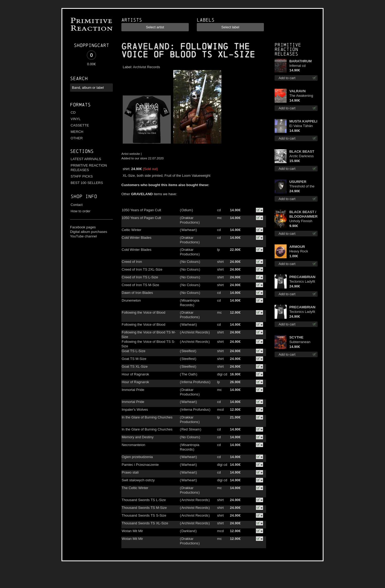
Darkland (188, 531)
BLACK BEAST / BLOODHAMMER (303, 214)
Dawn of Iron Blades (137, 293)
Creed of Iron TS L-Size (140, 277)
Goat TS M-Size (134, 359)
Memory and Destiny (138, 437)
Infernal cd (297, 66)
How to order (80, 211)
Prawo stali (130, 472)
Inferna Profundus (195, 382)
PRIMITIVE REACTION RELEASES (89, 168)
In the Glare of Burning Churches (147, 417)
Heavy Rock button (299, 251)
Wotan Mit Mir (132, 531)
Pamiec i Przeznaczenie (140, 465)
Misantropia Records (190, 303)
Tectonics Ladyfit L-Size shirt (302, 312)
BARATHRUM (301, 61)
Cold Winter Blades (136, 238)
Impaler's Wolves (135, 410)
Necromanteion (133, 445)
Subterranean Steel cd (300, 342)
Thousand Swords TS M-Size (144, 508)
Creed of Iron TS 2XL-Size (142, 269)
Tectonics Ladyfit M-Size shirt (302, 282)
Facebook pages (83, 227)
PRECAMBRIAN (302, 277)
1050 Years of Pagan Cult (141, 210)
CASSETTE (80, 125)
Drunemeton (131, 300)
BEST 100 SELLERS (87, 183)
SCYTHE (296, 337)
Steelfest (188, 351)
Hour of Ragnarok (135, 374)
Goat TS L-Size (134, 351)
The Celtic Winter (135, 488)
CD (73, 112)
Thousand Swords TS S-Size (144, 515)
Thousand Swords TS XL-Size (145, 523)
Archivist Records (146, 67)
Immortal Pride (133, 390)
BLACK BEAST (302, 151)
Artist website (131, 154)
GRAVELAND (145, 47)
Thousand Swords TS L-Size (144, 500)
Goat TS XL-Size (135, 366)
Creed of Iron (132, 262)
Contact (77, 205)
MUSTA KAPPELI (303, 121)
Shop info (84, 196)
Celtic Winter (132, 230)
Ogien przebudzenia (137, 457)
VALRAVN (297, 91)
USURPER (298, 182)
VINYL (76, 119)
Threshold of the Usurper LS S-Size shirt (302, 187)
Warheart (188, 230)
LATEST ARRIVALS (86, 159)
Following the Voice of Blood (143, 312)
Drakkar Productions (189, 220)
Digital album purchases (89, 232)
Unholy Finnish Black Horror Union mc (301, 221)
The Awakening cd (301, 96)
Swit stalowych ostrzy (138, 480)
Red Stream (190, 429)
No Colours (190, 262)
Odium (186, 210)
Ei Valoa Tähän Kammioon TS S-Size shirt (303, 126)
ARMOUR (297, 247)
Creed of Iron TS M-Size (140, 285)
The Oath (188, 374)
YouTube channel (83, 236)
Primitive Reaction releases (288, 49)
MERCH (77, 132)
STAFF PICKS (82, 176)
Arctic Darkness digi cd (301, 156)
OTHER (77, 138)
